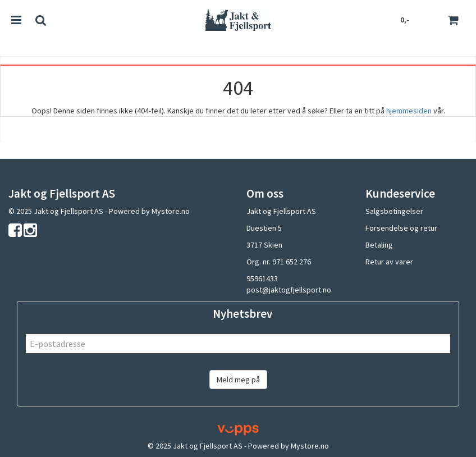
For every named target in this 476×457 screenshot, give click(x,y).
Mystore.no (171, 211)
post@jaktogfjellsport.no (289, 290)
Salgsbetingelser (394, 211)
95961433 (262, 278)
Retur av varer (389, 262)
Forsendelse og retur (401, 228)
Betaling (379, 245)
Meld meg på (238, 380)
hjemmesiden (409, 111)
